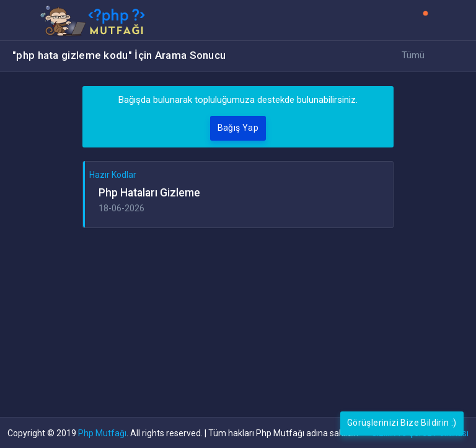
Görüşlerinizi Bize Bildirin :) (402, 423)
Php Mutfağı (102, 433)
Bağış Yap (238, 128)
